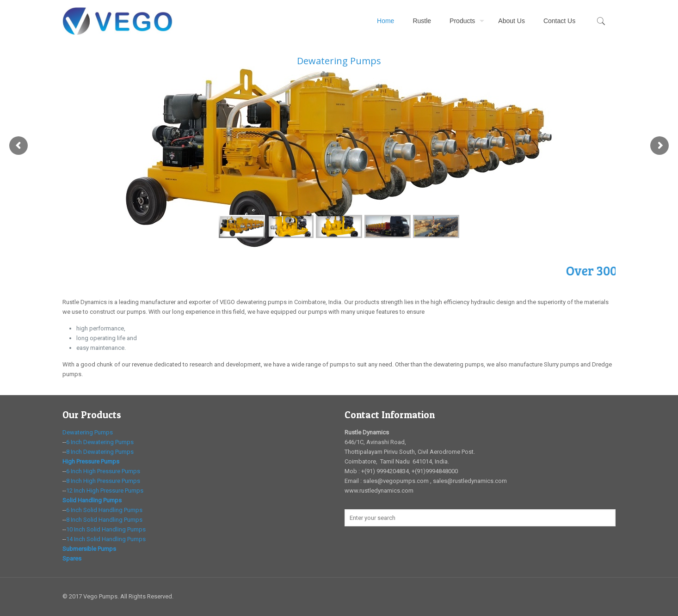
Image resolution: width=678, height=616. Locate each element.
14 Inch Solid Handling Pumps (106, 539)
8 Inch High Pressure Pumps (103, 481)
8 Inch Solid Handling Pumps (104, 520)
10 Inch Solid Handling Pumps (106, 529)
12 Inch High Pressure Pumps (105, 491)
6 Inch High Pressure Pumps (103, 471)
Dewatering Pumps (88, 432)
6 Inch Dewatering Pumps (100, 442)
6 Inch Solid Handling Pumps (104, 510)
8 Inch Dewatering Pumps (100, 452)
